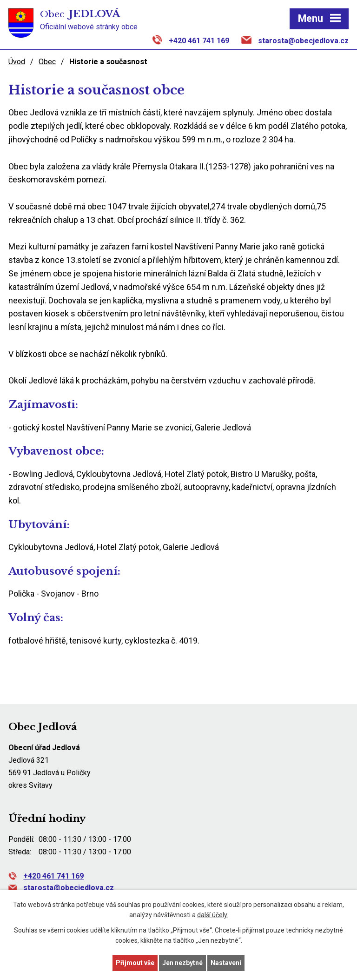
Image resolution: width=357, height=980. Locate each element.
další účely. (213, 915)
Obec (47, 62)
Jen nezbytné (182, 963)
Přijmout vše (135, 963)
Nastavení (226, 963)
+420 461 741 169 (199, 41)
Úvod (17, 62)
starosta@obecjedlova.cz (303, 41)
